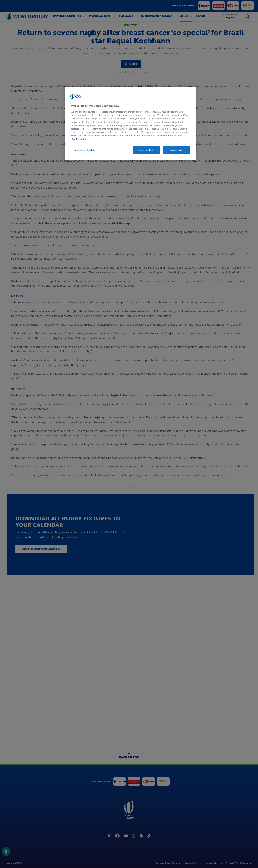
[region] (130, 123)
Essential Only (146, 150)
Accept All (176, 150)
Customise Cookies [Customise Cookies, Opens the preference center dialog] (85, 150)
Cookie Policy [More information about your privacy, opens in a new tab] (79, 139)
